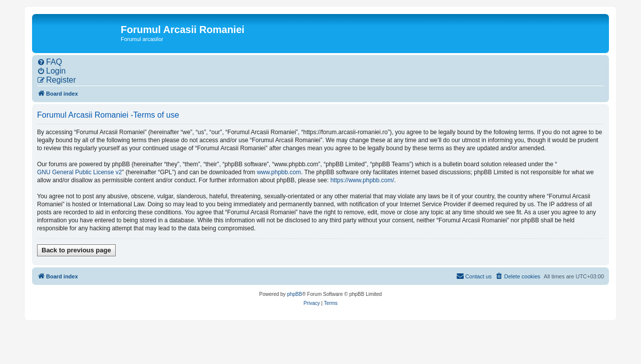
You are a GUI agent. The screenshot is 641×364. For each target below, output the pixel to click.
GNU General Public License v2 (79, 172)
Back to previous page (76, 250)
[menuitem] (50, 62)
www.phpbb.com (279, 172)
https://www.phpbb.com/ (362, 180)
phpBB (294, 294)
